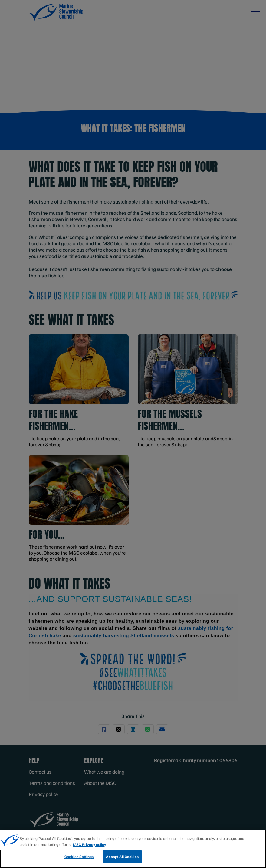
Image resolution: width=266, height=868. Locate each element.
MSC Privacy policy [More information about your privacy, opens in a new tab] (89, 844)
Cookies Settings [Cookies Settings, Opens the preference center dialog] (79, 857)
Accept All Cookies (122, 857)
